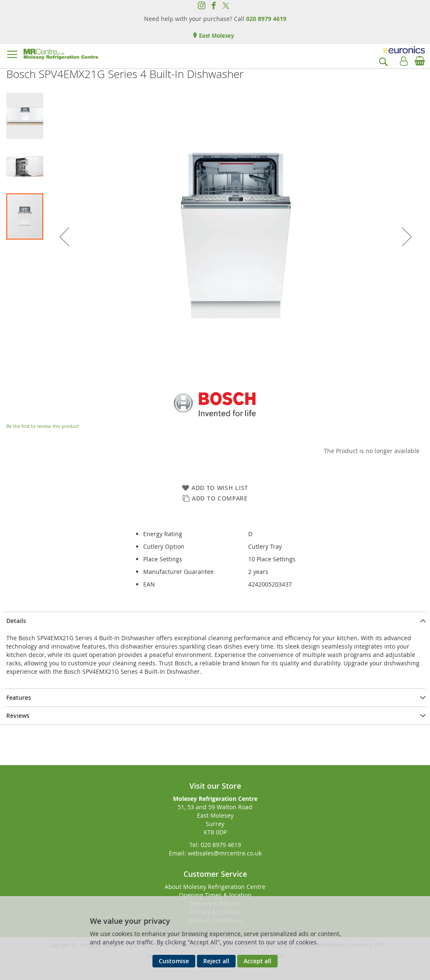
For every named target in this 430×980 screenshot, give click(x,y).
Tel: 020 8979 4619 (215, 845)
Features (19, 697)
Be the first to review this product (43, 426)
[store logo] (61, 54)
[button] (64, 237)
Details (16, 621)
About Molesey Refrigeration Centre (215, 887)
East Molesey (216, 36)
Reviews (18, 715)
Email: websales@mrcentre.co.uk (215, 853)
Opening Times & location (215, 895)
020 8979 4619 (266, 19)
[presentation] (215, 621)
